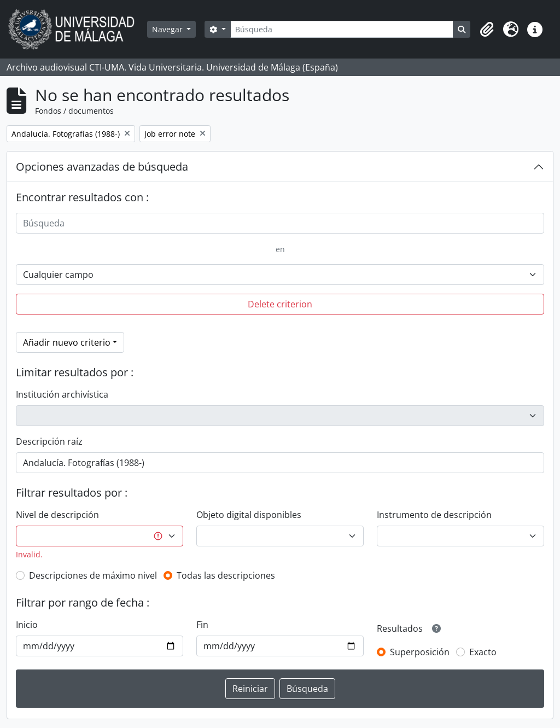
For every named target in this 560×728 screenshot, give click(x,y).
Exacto (483, 652)
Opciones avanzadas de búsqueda (102, 167)
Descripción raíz (49, 441)
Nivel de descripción (57, 515)
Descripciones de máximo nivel (93, 575)
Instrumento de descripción (434, 515)
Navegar (168, 29)
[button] (487, 30)
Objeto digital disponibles (249, 515)
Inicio (27, 625)
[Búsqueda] (342, 29)
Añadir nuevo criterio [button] (67, 342)
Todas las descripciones (226, 575)
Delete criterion (280, 304)
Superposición (420, 652)
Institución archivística (62, 394)
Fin (202, 625)
